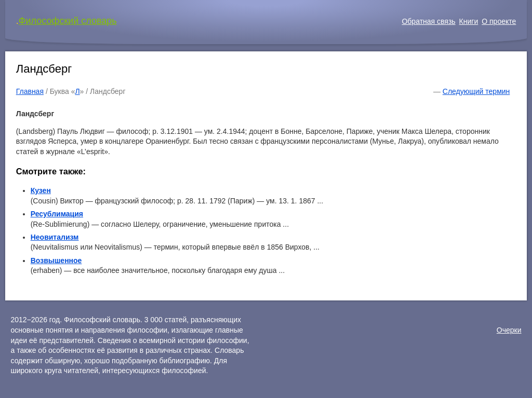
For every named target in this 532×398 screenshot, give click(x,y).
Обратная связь (428, 21)
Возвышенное (56, 260)
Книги (469, 21)
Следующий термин (476, 91)
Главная (30, 91)
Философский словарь (68, 21)
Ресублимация (57, 214)
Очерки (509, 330)
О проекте (499, 21)
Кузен (41, 190)
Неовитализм (55, 237)
